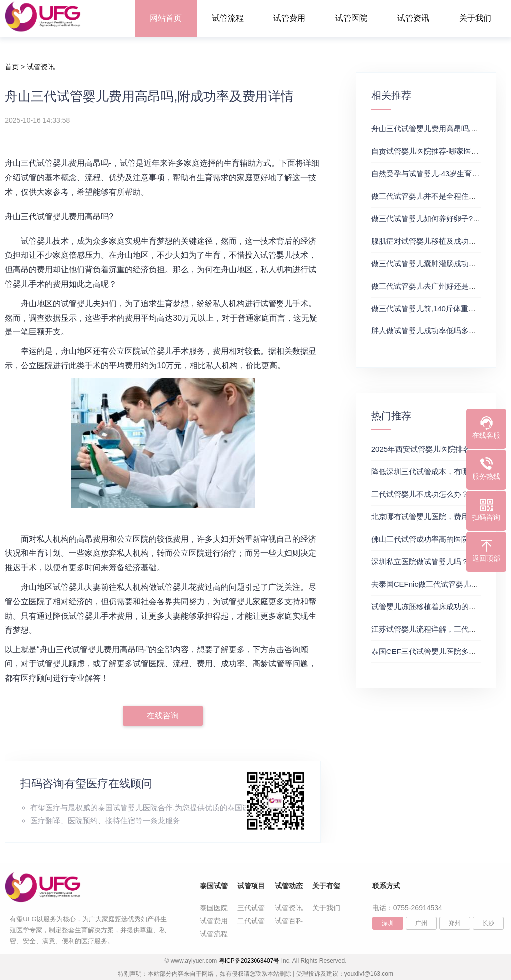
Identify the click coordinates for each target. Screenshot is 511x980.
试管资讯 (413, 18)
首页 (12, 67)
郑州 (455, 923)
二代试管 (251, 921)
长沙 (488, 923)
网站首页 (166, 18)
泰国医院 (214, 908)
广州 (421, 923)
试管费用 (289, 18)
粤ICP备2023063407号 (249, 961)
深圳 (388, 923)
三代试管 (251, 908)
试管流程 (228, 18)
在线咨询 (163, 716)
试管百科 (289, 921)
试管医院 (351, 18)
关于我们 (475, 18)
